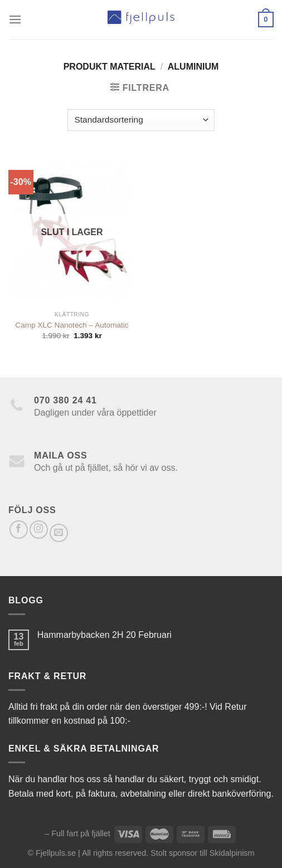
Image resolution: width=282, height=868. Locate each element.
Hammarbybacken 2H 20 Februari (104, 635)
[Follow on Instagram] (39, 530)
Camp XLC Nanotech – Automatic (72, 325)
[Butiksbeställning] (141, 120)
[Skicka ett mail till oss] (59, 533)
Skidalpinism (232, 853)
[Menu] (15, 19)
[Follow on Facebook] (19, 530)
